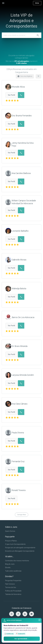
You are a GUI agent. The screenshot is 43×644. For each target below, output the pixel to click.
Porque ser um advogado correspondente (20, 548)
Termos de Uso (11, 587)
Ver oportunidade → (22, 639)
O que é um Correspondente (15, 544)
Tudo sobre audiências (13, 571)
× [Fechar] (40, 620)
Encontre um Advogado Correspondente (20, 551)
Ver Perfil (11, 95)
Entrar (37, 3)
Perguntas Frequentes (13, 581)
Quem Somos (10, 531)
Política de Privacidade (13, 591)
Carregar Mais (22, 515)
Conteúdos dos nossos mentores (17, 561)
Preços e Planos (11, 541)
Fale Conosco (10, 584)
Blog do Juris (10, 564)
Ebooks (8, 567)
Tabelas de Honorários (13, 594)
